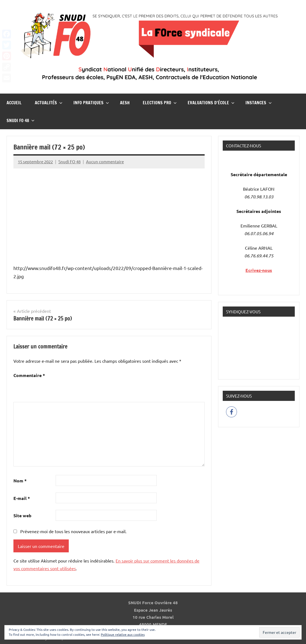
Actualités (49, 103)
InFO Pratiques (91, 103)
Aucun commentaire (105, 161)
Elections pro (160, 103)
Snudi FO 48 (21, 120)
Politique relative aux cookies (123, 634)
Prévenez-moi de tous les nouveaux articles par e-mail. (73, 531)
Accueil (14, 103)
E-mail (22, 498)
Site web (22, 515)
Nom (20, 481)
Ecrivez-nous (259, 270)
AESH (125, 103)
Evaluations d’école (211, 103)
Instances (259, 103)
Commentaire (29, 375)
